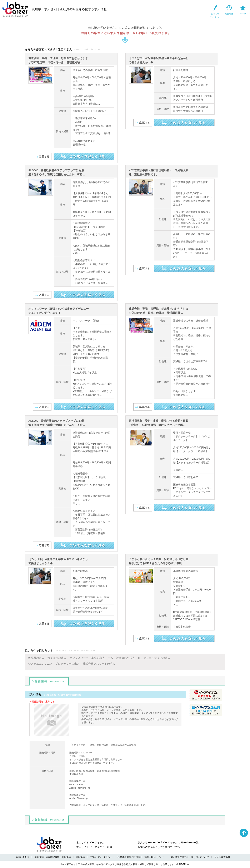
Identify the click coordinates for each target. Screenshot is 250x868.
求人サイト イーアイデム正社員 (94, 847)
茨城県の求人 (36, 658)
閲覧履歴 (206, 9)
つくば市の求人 (57, 658)
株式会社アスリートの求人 (99, 664)
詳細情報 (49, 681)
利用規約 (80, 857)
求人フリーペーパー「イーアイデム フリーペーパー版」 (169, 843)
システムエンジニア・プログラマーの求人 (54, 664)
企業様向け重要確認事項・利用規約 (52, 857)
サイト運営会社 (222, 857)
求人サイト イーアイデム (90, 843)
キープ (235, 9)
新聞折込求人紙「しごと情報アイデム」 (160, 847)
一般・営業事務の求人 (121, 658)
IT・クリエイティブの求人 (154, 658)
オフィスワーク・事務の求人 (87, 658)
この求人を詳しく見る (84, 156)
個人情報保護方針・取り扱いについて (190, 857)
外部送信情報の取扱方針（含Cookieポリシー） (141, 857)
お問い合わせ (22, 857)
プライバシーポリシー (101, 857)
